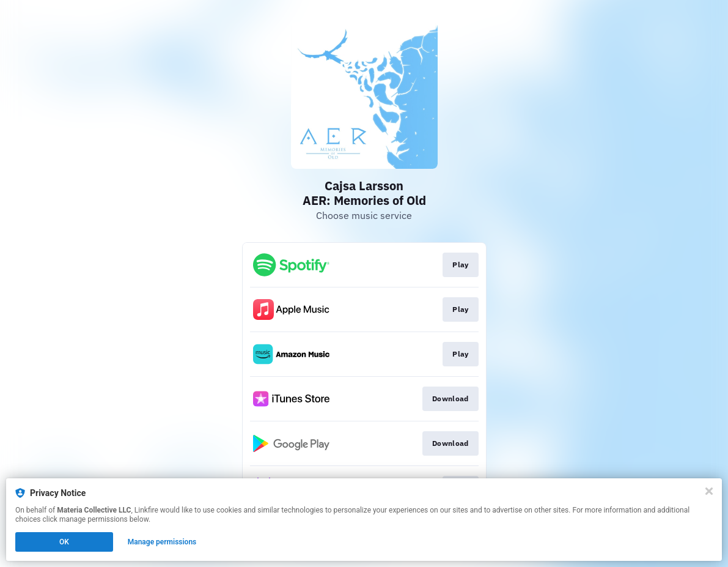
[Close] (709, 491)
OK (64, 542)
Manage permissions (162, 542)
